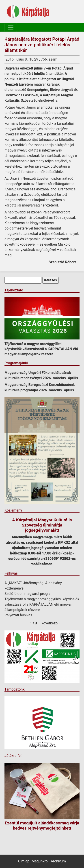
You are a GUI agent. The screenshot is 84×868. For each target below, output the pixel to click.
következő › (51, 623)
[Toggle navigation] (11, 27)
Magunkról (40, 861)
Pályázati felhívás (18, 615)
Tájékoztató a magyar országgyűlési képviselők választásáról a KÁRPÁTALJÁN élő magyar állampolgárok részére (41, 349)
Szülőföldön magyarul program (29, 594)
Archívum (58, 861)
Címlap (24, 861)
